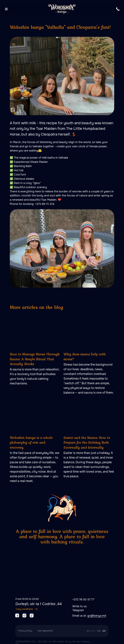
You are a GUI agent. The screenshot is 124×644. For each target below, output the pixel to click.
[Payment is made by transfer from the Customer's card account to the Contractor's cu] (96, 629)
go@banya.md (97, 614)
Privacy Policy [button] (25, 629)
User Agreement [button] (45, 629)
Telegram (78, 608)
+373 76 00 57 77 (83, 598)
